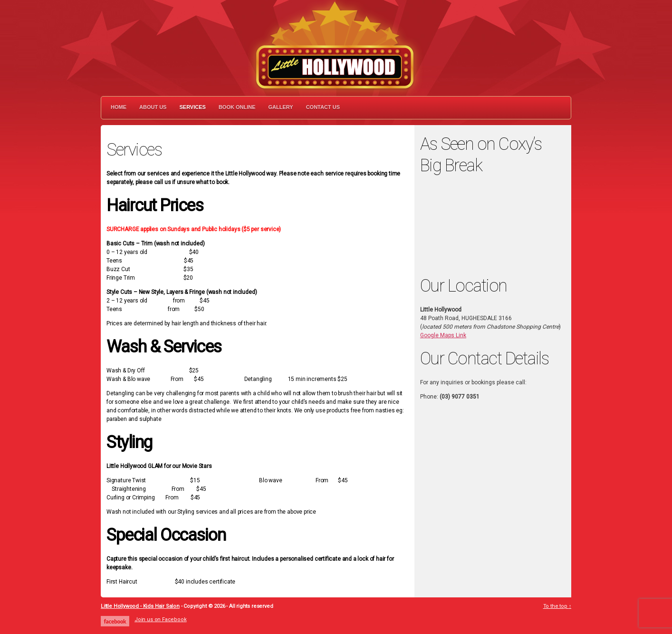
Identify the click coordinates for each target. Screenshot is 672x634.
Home (119, 107)
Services (192, 107)
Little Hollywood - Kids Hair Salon (140, 606)
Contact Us (323, 107)
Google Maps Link (443, 335)
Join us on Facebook (161, 619)
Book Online (237, 107)
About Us (153, 107)
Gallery (281, 107)
